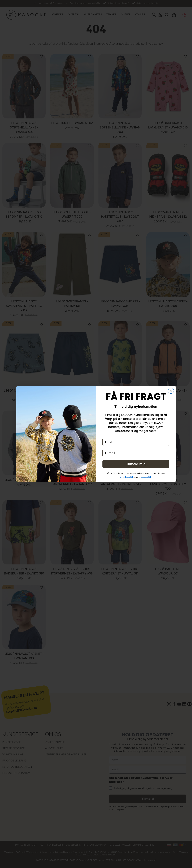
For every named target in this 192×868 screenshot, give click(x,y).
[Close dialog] (171, 391)
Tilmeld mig (136, 464)
